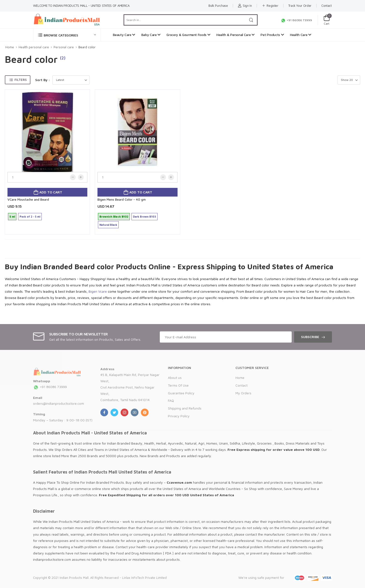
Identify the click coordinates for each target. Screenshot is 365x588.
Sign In (245, 6)
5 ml (12, 216)
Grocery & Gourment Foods (188, 35)
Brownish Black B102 (114, 216)
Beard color (87, 47)
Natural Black (108, 225)
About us (175, 378)
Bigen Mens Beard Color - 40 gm (122, 199)
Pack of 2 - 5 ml (30, 216)
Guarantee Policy (181, 393)
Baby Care (151, 35)
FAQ (171, 400)
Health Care (300, 35)
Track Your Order (300, 6)
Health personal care (34, 47)
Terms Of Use (178, 385)
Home (10, 47)
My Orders (243, 393)
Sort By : (43, 80)
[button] (67, 35)
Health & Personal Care (235, 35)
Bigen (93, 291)
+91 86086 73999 (296, 20)
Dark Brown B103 (145, 216)
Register (270, 6)
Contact (327, 6)
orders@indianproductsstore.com (59, 403)
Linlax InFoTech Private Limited (144, 578)
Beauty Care (124, 35)
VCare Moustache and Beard (28, 199)
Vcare (103, 291)
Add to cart (50, 192)
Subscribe (310, 337)
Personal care (64, 47)
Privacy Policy (179, 416)
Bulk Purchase (218, 6)
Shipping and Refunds (185, 408)
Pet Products (272, 35)
